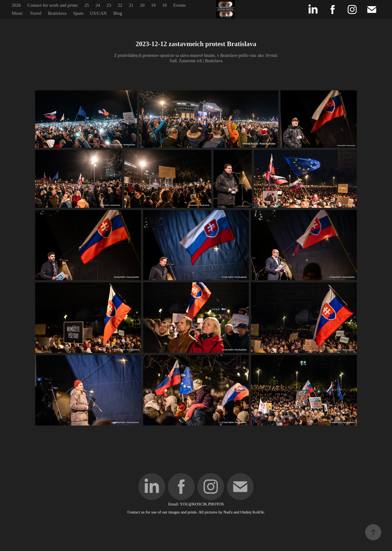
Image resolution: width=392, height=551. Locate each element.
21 (131, 5)
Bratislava (57, 13)
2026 (16, 5)
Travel (36, 13)
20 (142, 5)
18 (164, 5)
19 (153, 5)
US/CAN (98, 13)
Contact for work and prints (53, 5)
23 (109, 5)
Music (18, 13)
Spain (78, 13)
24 (98, 5)
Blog (118, 13)
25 (87, 5)
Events (179, 5)
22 (120, 5)
